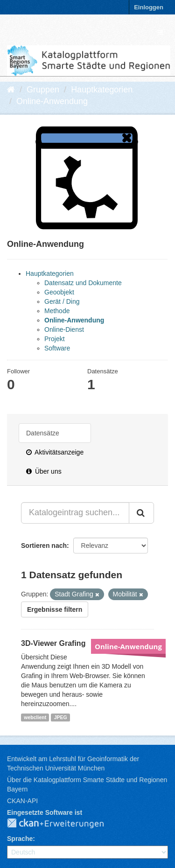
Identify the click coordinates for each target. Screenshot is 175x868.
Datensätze (43, 433)
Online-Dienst (64, 329)
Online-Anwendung (52, 101)
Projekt (55, 339)
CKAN (63, 824)
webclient (35, 717)
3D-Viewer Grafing (53, 643)
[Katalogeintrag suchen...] (75, 513)
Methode (57, 311)
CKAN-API (22, 801)
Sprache (20, 839)
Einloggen (149, 7)
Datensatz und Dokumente (83, 283)
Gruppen (43, 90)
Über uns (44, 471)
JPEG (61, 717)
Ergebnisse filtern (55, 609)
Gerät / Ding (62, 301)
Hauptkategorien (102, 90)
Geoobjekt (59, 292)
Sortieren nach (44, 546)
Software (57, 348)
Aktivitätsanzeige (55, 452)
